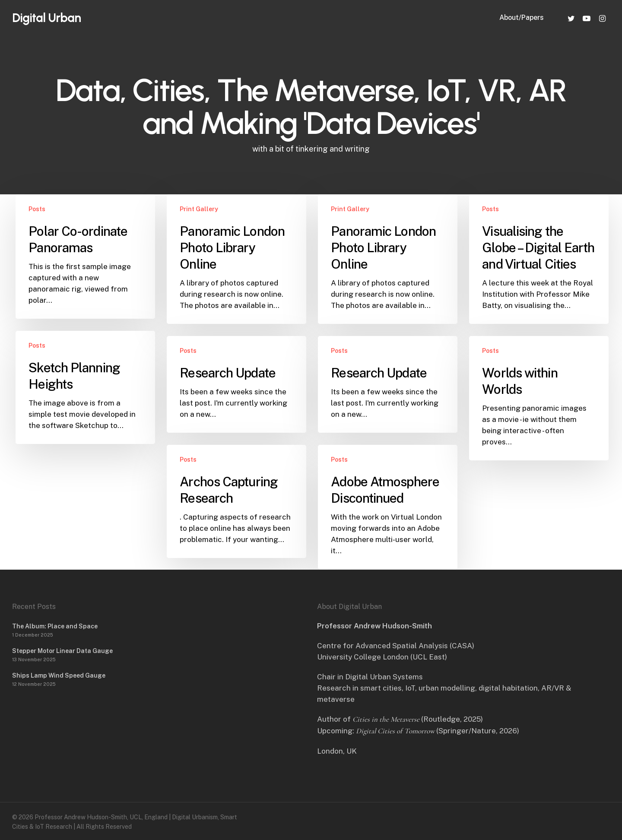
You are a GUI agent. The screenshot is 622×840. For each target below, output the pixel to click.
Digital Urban (46, 18)
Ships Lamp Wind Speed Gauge (59, 675)
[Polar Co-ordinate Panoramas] (85, 257)
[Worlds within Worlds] (539, 398)
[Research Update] (236, 384)
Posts (37, 209)
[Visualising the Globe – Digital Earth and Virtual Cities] (539, 259)
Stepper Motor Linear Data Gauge (62, 651)
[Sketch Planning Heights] (85, 387)
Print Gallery (199, 209)
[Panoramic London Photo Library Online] (236, 259)
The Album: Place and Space (55, 626)
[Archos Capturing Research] (236, 501)
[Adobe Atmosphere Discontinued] (387, 507)
